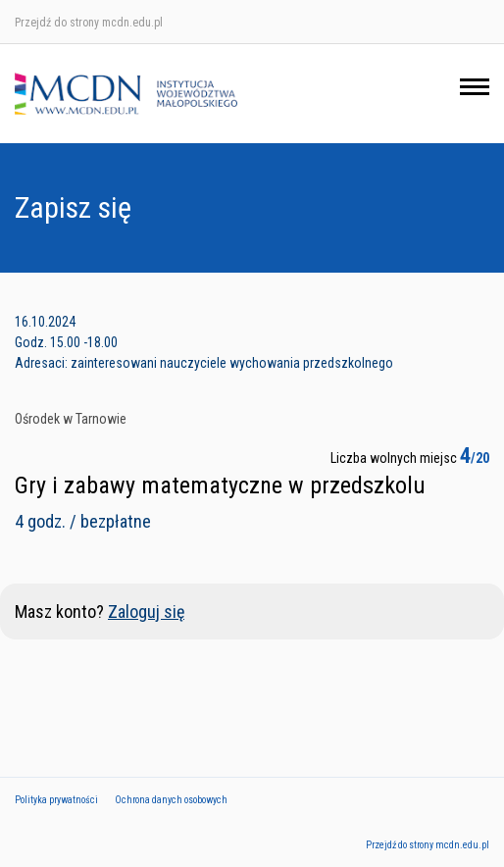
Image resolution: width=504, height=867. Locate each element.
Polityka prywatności (56, 800)
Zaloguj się (146, 612)
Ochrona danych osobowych (171, 800)
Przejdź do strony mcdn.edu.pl (89, 23)
